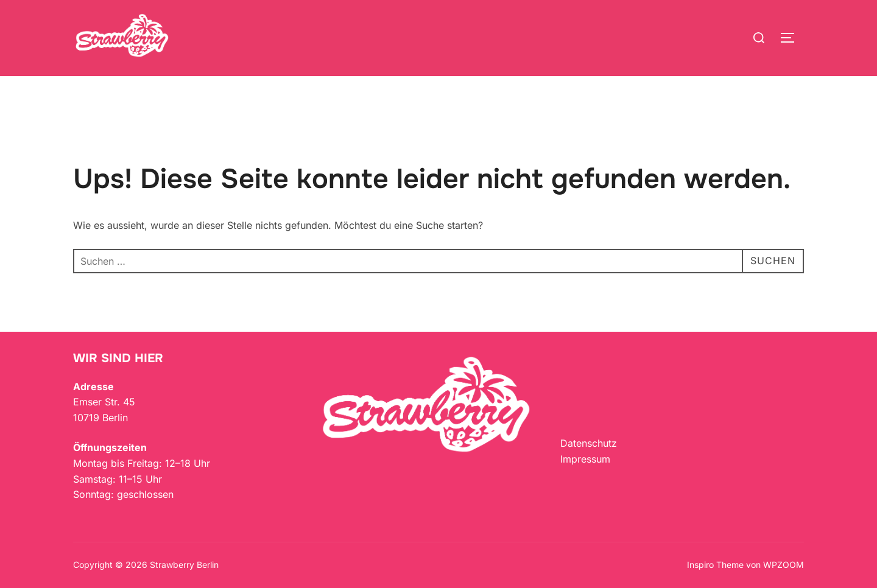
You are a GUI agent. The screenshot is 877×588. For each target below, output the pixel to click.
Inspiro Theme (715, 565)
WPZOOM (784, 565)
